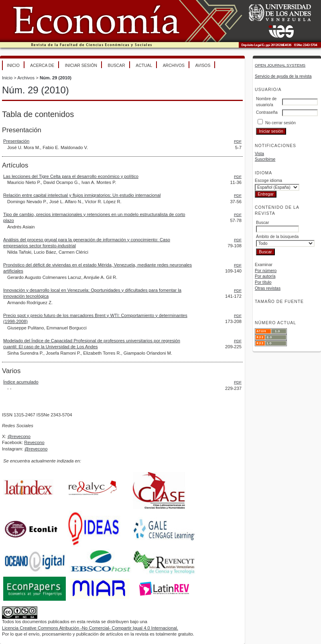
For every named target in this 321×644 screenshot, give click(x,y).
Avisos (203, 66)
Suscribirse (265, 159)
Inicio (13, 66)
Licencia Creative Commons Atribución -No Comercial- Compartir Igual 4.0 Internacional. (90, 628)
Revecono (34, 442)
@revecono (19, 436)
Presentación (16, 141)
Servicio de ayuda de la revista (283, 76)
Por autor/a (265, 276)
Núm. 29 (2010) (56, 78)
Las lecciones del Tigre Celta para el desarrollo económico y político (71, 176)
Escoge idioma (268, 181)
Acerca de (42, 66)
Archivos (174, 66)
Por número (266, 271)
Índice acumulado (21, 382)
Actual (144, 66)
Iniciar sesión (81, 66)
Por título (263, 282)
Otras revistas (268, 288)
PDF (238, 141)
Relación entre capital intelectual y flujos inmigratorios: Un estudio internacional (82, 195)
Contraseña (267, 112)
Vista (259, 154)
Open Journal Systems (280, 65)
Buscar (116, 66)
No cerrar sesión (280, 123)
